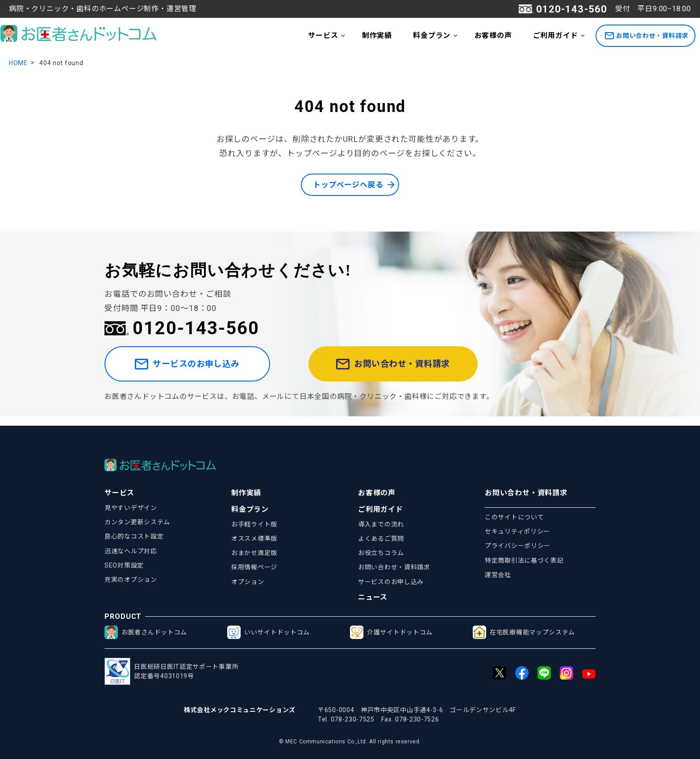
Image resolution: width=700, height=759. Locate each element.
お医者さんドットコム (146, 632)
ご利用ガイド (556, 35)
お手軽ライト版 (254, 524)
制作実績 (377, 35)
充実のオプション (131, 580)
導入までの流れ (381, 524)
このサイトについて (514, 517)
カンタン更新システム (137, 522)
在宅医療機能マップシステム (524, 632)
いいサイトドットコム (269, 632)
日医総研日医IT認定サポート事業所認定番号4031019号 (171, 671)
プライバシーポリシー (518, 546)
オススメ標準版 (254, 539)
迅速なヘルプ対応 (131, 551)
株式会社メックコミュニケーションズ (240, 710)
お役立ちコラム (381, 553)
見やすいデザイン (131, 508)
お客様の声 (493, 35)
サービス (323, 35)
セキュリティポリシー (517, 531)
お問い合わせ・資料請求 (647, 36)
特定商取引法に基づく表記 (524, 560)
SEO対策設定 (124, 565)
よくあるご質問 (381, 539)
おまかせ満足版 (254, 553)
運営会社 (498, 575)
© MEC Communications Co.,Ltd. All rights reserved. (350, 742)
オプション (248, 582)
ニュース (373, 597)
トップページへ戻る (348, 185)
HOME (18, 63)
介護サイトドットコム (391, 632)
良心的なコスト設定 (134, 536)
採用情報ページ (254, 567)
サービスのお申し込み (200, 369)
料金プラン (432, 35)
